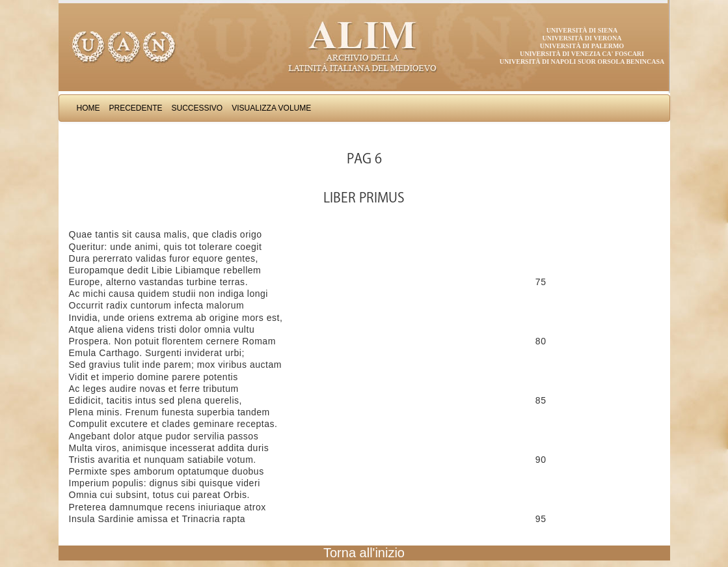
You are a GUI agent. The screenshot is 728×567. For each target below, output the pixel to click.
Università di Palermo (582, 46)
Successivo (197, 108)
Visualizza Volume (271, 108)
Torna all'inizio (364, 553)
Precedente (136, 108)
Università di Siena (582, 30)
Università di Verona (582, 38)
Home (88, 108)
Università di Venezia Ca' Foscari (582, 54)
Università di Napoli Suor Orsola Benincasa (582, 62)
